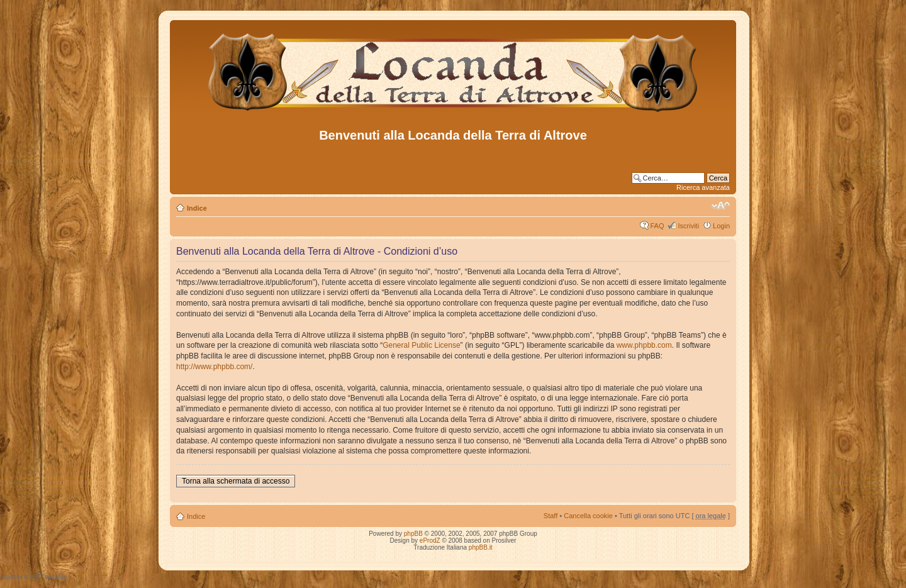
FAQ (657, 226)
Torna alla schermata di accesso (236, 481)
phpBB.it (481, 547)
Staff (551, 516)
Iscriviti (688, 226)
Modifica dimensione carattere (721, 206)
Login (721, 226)
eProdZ (430, 541)
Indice (197, 208)
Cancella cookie (588, 516)
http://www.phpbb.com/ (214, 367)
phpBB (413, 534)
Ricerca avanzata (703, 187)
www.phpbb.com (644, 345)
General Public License (421, 345)
